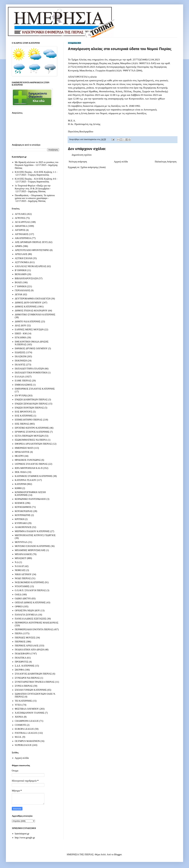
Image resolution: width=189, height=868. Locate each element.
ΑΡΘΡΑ (19, 246)
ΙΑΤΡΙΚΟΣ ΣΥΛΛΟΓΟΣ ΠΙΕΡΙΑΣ (31, 464)
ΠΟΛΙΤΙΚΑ (20, 658)
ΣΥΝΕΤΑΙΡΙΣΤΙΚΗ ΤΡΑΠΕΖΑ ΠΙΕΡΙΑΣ (35, 682)
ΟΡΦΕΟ (19, 606)
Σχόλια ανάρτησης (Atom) (93, 167)
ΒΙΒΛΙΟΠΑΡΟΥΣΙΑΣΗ (26, 278)
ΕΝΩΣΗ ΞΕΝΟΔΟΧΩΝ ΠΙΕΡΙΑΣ (31, 404)
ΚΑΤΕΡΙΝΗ (21, 484)
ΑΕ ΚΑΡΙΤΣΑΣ (22, 222)
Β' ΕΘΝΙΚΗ (21, 270)
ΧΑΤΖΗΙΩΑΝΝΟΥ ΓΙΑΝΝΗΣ (30, 713)
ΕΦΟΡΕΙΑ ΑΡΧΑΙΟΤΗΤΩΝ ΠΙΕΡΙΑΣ (33, 444)
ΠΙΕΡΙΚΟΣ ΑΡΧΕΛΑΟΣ (27, 646)
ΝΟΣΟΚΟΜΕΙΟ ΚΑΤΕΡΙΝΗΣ (29, 582)
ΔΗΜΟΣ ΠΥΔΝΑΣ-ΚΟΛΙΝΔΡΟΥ (31, 311)
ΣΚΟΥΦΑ (19, 670)
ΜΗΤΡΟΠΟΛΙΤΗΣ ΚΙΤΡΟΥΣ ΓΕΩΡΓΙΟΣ (35, 535)
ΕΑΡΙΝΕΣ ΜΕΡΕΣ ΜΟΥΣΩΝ (29, 329)
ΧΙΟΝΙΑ (19, 717)
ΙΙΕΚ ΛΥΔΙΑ (21, 472)
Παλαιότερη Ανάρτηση (166, 162)
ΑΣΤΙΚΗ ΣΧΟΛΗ (23, 258)
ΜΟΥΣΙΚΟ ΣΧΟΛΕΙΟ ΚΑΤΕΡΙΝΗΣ (32, 546)
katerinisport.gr (22, 834)
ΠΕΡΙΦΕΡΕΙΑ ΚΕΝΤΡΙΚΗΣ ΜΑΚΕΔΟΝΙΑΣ (37, 623)
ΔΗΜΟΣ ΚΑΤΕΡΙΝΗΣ (26, 307)
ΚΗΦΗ (18, 488)
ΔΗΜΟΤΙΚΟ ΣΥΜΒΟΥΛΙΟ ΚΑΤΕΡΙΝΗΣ (35, 315)
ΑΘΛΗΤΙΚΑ (21, 226)
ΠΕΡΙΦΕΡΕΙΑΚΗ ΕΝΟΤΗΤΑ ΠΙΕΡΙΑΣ (34, 629)
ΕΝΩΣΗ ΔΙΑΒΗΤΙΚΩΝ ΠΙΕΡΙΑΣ (31, 400)
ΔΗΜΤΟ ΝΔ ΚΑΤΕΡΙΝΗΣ (28, 321)
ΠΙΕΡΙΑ (19, 633)
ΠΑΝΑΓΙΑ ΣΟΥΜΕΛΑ (26, 615)
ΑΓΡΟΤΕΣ (20, 218)
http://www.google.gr (25, 838)
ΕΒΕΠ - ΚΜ (21, 333)
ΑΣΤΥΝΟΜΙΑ (22, 262)
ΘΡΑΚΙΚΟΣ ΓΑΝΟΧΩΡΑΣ (28, 460)
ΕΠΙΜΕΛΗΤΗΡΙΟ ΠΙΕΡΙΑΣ (29, 420)
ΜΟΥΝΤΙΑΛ (21, 542)
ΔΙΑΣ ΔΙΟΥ (21, 325)
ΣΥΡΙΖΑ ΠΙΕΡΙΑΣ (24, 686)
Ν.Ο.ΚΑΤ (19, 566)
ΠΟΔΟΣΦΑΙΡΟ (22, 654)
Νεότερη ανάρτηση (78, 162)
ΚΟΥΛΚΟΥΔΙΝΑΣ (24, 511)
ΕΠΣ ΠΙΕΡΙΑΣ (22, 424)
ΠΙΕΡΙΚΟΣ (20, 642)
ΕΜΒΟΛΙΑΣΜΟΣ (23, 385)
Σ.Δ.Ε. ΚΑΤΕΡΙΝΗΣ (25, 666)
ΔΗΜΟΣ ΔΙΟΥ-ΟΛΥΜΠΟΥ (28, 303)
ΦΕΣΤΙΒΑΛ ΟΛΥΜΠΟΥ (27, 709)
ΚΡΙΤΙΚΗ (19, 519)
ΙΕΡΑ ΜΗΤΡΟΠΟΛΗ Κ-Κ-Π (29, 468)
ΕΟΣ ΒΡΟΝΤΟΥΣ (23, 412)
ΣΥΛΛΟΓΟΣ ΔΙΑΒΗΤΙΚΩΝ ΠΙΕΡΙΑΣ (33, 674)
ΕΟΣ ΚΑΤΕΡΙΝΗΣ (24, 416)
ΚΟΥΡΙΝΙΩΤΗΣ (23, 515)
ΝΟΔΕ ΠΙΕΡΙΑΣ (23, 578)
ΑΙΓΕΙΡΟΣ (20, 230)
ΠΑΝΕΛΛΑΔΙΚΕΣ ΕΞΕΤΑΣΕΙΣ (30, 619)
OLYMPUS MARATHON (27, 741)
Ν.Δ (17, 562)
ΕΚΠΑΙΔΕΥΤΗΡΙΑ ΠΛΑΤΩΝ (29, 369)
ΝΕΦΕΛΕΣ (20, 570)
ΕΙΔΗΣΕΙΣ (20, 352)
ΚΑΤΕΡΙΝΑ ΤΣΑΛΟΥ (25, 480)
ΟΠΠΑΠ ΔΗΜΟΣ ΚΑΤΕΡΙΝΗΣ (30, 602)
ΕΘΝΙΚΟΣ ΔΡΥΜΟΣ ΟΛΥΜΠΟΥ (31, 348)
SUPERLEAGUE (23, 745)
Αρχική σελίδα (121, 162)
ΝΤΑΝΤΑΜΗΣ (22, 586)
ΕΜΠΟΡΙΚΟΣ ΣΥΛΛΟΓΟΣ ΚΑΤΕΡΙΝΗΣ (35, 389)
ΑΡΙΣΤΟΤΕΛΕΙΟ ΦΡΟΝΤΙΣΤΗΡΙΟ (32, 250)
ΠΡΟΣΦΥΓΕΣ (22, 662)
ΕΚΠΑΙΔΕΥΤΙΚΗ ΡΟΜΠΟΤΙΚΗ (31, 373)
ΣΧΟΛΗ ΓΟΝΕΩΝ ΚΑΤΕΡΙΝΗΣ (31, 690)
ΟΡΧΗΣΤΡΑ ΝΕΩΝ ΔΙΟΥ (27, 610)
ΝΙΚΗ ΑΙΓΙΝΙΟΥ (23, 574)
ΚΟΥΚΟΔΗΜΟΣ (23, 507)
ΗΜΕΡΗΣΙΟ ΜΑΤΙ (24, 448)
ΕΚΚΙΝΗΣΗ (21, 361)
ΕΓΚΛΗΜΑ (21, 337)
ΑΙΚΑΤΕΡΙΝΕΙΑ (23, 238)
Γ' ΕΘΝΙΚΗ (20, 286)
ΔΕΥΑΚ (19, 294)
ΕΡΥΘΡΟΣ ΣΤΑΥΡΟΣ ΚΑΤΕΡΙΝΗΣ (32, 432)
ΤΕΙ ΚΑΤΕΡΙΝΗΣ (23, 701)
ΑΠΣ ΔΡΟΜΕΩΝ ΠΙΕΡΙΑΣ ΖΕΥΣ (31, 242)
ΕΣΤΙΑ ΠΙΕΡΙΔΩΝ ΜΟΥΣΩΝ (29, 436)
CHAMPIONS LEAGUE (27, 721)
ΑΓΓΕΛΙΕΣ (20, 214)
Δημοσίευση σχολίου (82, 155)
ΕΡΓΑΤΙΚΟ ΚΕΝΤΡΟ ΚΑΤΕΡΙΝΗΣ (32, 428)
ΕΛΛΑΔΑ (20, 377)
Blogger (118, 854)
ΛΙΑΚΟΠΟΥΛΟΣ (23, 527)
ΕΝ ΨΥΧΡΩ (21, 396)
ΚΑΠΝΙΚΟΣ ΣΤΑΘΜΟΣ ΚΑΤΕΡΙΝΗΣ (34, 476)
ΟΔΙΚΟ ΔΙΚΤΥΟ (23, 598)
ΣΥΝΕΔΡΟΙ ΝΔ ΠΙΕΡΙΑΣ (27, 678)
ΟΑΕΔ (18, 594)
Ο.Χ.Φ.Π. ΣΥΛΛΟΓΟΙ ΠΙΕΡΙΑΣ (30, 590)
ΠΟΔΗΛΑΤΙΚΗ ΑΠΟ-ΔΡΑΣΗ (29, 650)
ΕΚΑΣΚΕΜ (21, 356)
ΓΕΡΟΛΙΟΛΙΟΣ (22, 290)
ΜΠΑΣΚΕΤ (21, 558)
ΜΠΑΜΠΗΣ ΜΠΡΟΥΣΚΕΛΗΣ (30, 550)
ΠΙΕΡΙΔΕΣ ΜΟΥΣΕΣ (25, 638)
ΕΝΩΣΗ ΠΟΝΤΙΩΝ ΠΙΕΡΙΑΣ (29, 408)
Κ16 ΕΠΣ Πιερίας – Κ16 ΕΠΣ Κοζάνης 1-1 (35, 172)
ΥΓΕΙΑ (18, 705)
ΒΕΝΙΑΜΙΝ (21, 274)
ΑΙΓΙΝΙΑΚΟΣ (21, 234)
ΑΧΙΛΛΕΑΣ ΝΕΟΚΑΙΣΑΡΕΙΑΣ (30, 266)
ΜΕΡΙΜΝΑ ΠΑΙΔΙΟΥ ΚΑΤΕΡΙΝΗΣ (32, 531)
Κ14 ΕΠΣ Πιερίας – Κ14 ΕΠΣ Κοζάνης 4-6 (35, 179)
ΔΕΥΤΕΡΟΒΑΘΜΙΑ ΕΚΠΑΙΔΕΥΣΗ (33, 299)
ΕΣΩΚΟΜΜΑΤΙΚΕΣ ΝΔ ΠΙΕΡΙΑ (31, 440)
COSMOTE (20, 725)
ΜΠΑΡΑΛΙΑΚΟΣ (23, 554)
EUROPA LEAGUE (24, 729)
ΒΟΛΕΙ (18, 282)
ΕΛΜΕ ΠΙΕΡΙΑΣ (23, 381)
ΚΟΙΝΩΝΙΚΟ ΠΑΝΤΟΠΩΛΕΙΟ (30, 499)
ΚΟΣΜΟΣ (20, 503)
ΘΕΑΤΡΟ (19, 456)
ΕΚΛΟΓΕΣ (20, 365)
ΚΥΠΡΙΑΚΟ (21, 523)
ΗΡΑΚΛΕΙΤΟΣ (22, 452)
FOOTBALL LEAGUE (26, 733)
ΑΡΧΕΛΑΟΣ (21, 254)
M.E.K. (18, 737)
